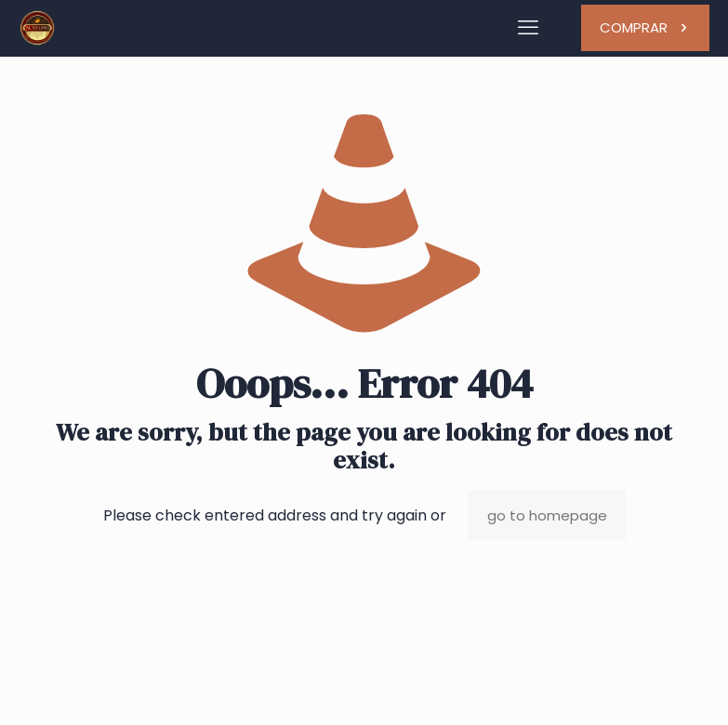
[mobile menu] (528, 28)
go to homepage (547, 515)
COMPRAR (645, 27)
